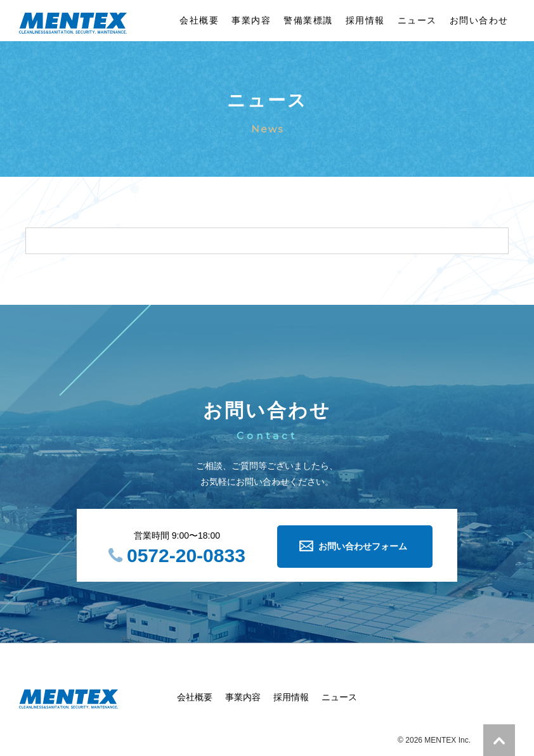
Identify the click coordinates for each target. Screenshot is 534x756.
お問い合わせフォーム (363, 546)
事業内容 (251, 20)
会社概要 (199, 20)
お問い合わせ (479, 20)
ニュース (417, 20)
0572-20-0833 (186, 555)
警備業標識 (308, 20)
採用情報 (365, 20)
